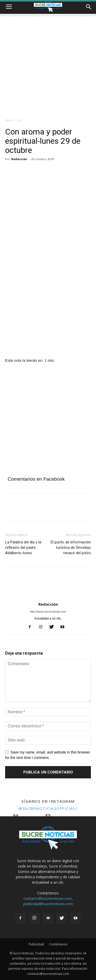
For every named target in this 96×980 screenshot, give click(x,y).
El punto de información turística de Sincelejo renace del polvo (71, 548)
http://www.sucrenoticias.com (48, 612)
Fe (19, 120)
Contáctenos (58, 944)
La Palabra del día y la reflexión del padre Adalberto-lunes (23, 548)
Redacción (19, 159)
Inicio (9, 120)
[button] (89, 7)
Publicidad (36, 944)
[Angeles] (48, 346)
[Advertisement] (48, 64)
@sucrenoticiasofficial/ (48, 808)
